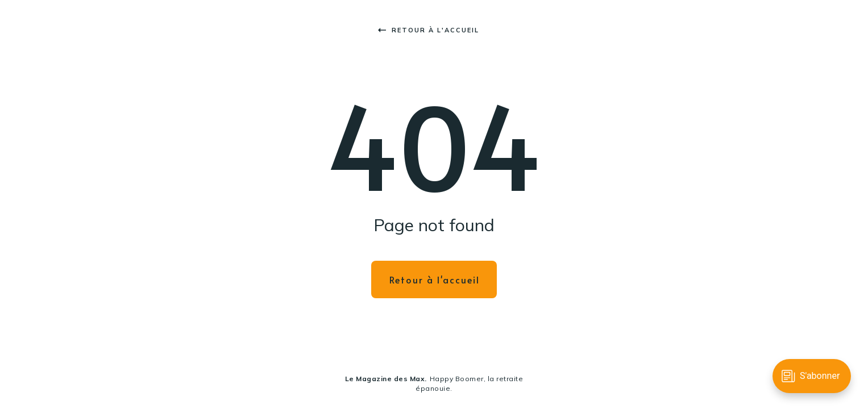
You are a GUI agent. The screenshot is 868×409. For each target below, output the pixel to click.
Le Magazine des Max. (386, 379)
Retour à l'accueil (429, 30)
